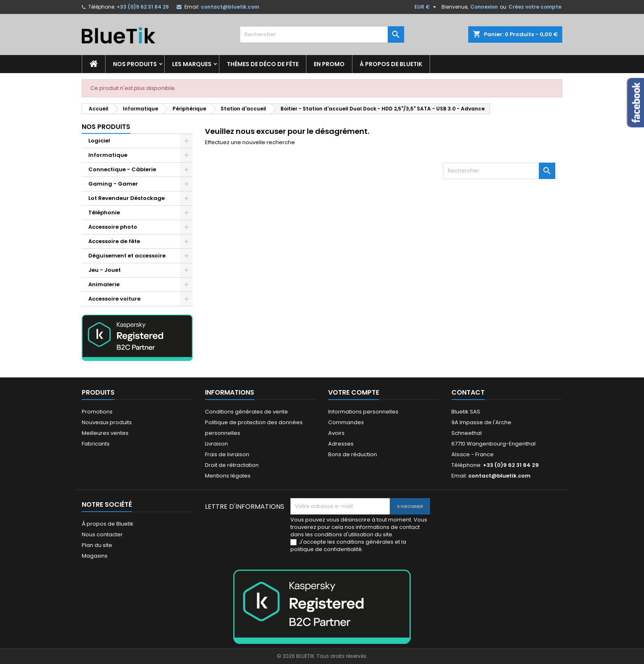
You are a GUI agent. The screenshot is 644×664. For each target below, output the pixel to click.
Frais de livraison (227, 454)
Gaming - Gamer (113, 184)
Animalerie (104, 284)
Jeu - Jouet (105, 270)
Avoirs (336, 433)
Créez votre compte (535, 7)
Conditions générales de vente (246, 412)
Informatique (108, 155)
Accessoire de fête (114, 241)
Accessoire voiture (114, 299)
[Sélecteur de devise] (426, 7)
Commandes (346, 422)
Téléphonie (104, 213)
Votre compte (354, 392)
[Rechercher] (322, 34)
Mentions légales (228, 476)
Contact (468, 392)
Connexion (484, 7)
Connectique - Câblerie (122, 169)
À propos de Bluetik (391, 64)
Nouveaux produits (107, 422)
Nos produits (135, 64)
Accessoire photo (113, 227)
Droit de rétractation (232, 465)
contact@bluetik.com (230, 7)
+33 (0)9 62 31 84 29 (143, 7)
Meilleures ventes (105, 433)
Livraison (216, 444)
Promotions (97, 412)
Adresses (341, 444)
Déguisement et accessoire (127, 256)
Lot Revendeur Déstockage (126, 198)
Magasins (95, 556)
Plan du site (97, 545)
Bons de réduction (353, 454)
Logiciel (99, 141)
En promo (329, 64)
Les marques (192, 64)
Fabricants (96, 444)
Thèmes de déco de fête (263, 64)
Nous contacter (102, 534)
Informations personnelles (363, 412)
